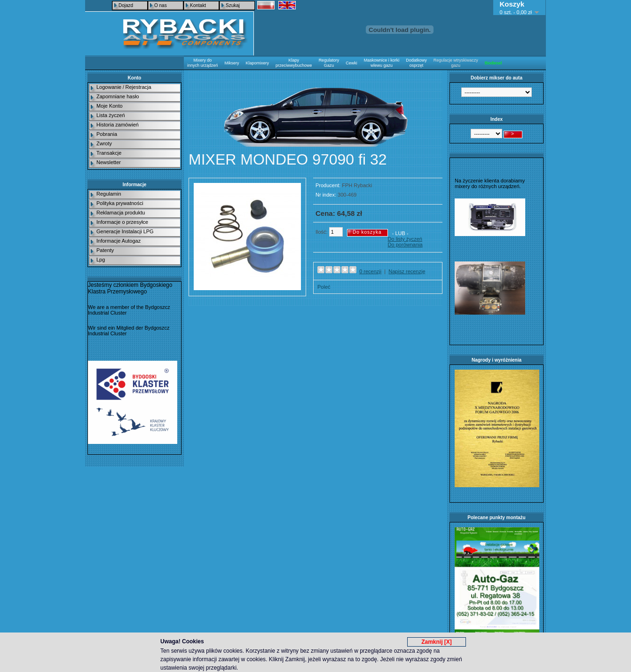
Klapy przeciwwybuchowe (294, 63)
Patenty (105, 250)
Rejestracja (138, 87)
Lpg (101, 260)
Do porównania (405, 245)
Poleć (324, 287)
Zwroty (104, 143)
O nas (161, 5)
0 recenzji (370, 271)
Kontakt (198, 5)
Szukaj (233, 5)
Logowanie (109, 87)
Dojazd (126, 5)
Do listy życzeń (405, 239)
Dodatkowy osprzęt (416, 63)
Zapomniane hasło (118, 96)
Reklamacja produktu (121, 213)
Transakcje (109, 153)
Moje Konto (110, 106)
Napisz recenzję (407, 271)
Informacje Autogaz (118, 241)
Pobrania (107, 134)
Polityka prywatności (120, 203)
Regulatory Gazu (329, 63)
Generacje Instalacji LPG (125, 231)
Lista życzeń (111, 115)
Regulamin (109, 194)
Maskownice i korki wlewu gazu (382, 63)
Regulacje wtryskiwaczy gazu (456, 63)
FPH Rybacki (357, 185)
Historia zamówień (118, 125)
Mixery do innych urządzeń (203, 63)
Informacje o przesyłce (122, 222)
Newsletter (109, 162)
